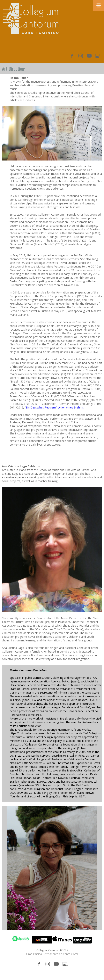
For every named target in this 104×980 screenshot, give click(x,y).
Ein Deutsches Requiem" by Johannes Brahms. (55, 407)
